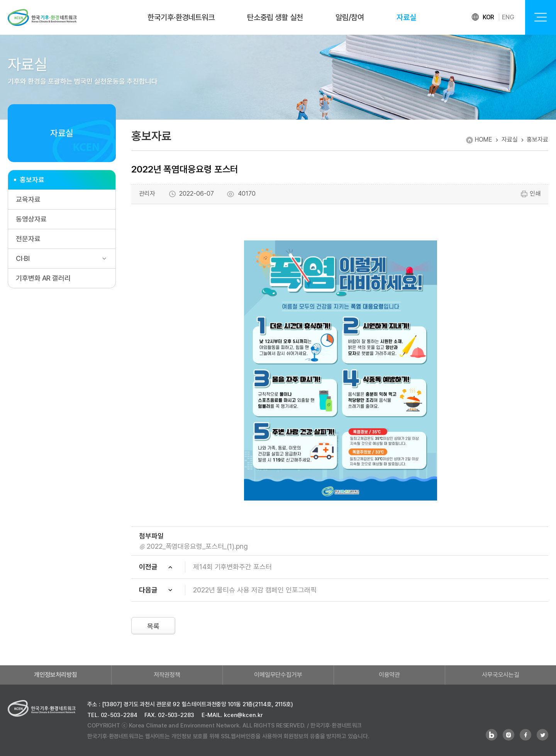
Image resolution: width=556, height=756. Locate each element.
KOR (489, 17)
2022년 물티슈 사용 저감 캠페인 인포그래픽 (255, 590)
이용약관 (390, 675)
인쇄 (530, 194)
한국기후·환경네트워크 (181, 17)
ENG (508, 17)
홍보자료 (32, 180)
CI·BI (23, 258)
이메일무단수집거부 (278, 675)
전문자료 (28, 239)
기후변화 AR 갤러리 (43, 278)
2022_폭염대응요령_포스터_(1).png (197, 546)
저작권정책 (167, 675)
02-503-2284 (119, 715)
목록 (153, 626)
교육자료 (28, 199)
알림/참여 (350, 17)
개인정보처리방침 (55, 675)
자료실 (406, 17)
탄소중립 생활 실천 (275, 17)
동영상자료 (31, 219)
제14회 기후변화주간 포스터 (232, 567)
